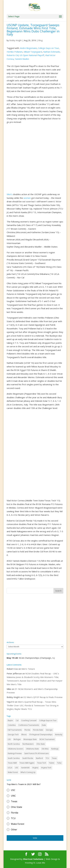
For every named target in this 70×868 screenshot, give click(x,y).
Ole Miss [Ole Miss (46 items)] (45, 749)
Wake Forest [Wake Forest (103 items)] (13, 772)
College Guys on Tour (48, 48)
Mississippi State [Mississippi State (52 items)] (30, 739)
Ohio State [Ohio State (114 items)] (41, 744)
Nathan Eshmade (52, 52)
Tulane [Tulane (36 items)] (52, 763)
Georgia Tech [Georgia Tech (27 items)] (13, 735)
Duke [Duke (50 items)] (44, 725)
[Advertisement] (35, 618)
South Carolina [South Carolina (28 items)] (14, 758)
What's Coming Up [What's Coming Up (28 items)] (28, 772)
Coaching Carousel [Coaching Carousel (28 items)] (29, 720)
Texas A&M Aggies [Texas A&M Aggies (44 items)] (27, 763)
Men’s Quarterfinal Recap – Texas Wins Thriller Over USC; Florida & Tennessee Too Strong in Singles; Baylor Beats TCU (33, 705)
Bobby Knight (16, 40)
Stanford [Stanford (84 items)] (39, 758)
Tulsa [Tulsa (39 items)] (59, 763)
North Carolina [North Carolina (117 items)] (14, 744)
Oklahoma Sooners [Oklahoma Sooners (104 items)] (16, 749)
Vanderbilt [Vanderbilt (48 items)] (25, 768)
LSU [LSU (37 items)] (9, 739)
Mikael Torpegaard (33, 52)
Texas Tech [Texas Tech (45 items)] (42, 763)
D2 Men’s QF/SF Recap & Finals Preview (43, 697)
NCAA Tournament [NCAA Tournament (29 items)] (47, 739)
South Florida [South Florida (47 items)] (28, 758)
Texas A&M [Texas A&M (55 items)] (12, 763)
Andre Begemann (28, 48)
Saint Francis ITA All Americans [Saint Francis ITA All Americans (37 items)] (36, 753)
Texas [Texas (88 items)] (54, 758)
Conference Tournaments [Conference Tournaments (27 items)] (29, 725)
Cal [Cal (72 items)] (17, 720)
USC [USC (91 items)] (17, 768)
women (27, 198)
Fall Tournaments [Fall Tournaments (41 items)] (15, 730)
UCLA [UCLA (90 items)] (10, 768)
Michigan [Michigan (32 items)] (17, 739)
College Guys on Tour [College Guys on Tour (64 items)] (48, 720)
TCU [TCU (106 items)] (47, 758)
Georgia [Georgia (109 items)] (49, 730)
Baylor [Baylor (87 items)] (10, 720)
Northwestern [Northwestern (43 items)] (28, 744)
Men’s (10, 194)
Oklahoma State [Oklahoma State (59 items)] (32, 749)
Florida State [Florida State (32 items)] (38, 730)
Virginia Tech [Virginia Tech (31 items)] (46, 768)
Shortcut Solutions (34, 859)
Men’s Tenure (28, 669)
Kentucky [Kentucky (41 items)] (59, 735)
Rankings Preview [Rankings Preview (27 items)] (15, 753)
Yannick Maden (22, 59)
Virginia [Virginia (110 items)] (35, 768)
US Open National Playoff (32, 55)
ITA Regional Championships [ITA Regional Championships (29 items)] (41, 735)
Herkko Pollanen (15, 52)
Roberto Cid (13, 55)
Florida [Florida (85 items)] (27, 730)
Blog (40, 40)
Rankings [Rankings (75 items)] (55, 749)
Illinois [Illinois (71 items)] (24, 735)
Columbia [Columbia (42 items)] (12, 725)
